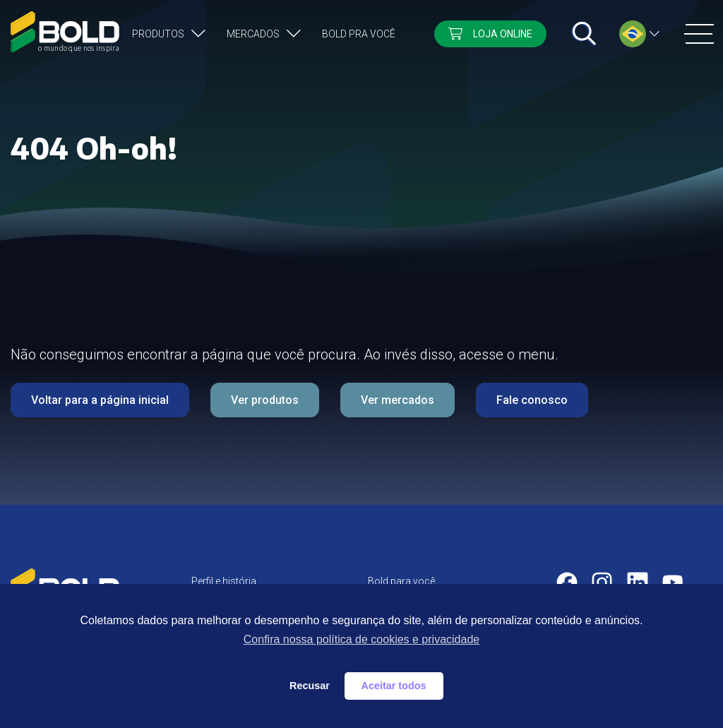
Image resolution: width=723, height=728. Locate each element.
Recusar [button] (310, 686)
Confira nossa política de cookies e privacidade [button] (361, 639)
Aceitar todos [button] (394, 686)
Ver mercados (398, 400)
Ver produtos (265, 400)
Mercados (253, 34)
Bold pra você (359, 34)
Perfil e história (224, 581)
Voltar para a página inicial (100, 400)
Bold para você (401, 581)
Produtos (158, 34)
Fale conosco (532, 400)
